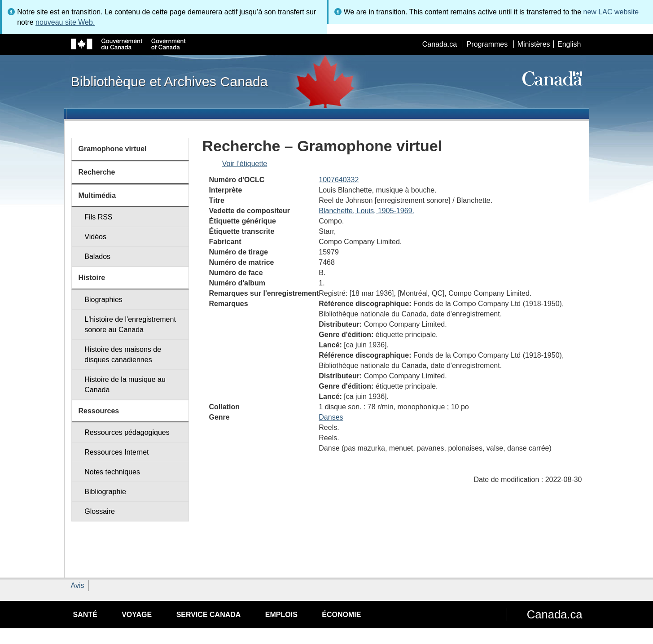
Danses (331, 417)
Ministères (534, 44)
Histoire (92, 278)
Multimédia (97, 195)
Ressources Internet (116, 452)
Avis (78, 585)
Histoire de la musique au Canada (125, 385)
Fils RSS (98, 217)
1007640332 (339, 180)
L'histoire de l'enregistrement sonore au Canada (130, 324)
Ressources (99, 411)
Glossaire (100, 511)
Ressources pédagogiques (127, 432)
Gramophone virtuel (113, 149)
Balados (97, 256)
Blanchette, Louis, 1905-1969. (366, 211)
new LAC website (611, 12)
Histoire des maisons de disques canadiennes (123, 355)
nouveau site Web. (65, 22)
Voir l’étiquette (245, 164)
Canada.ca (440, 44)
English (569, 44)
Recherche (97, 172)
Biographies (103, 300)
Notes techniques (112, 472)
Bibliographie (105, 492)
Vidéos (95, 237)
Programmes (487, 44)
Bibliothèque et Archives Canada (169, 81)
